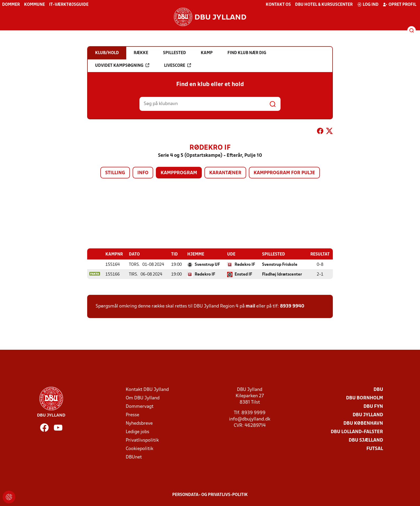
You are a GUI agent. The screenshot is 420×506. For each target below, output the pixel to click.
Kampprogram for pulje (284, 173)
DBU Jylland (368, 415)
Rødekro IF (245, 264)
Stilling (115, 173)
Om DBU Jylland (143, 398)
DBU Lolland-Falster (357, 432)
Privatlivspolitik (142, 440)
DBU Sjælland (366, 440)
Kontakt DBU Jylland (147, 389)
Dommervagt (140, 406)
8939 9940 (292, 306)
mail (250, 306)
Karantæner (225, 173)
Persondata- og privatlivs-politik (210, 495)
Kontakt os (278, 5)
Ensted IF (243, 274)
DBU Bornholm (365, 398)
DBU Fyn (373, 406)
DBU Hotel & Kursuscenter (324, 5)
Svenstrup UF (207, 264)
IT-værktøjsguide (69, 5)
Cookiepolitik (139, 449)
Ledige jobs (137, 432)
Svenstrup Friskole (280, 264)
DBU (378, 389)
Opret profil (400, 4)
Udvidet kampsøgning (122, 65)
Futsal (375, 449)
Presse (132, 415)
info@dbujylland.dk (250, 419)
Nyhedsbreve (139, 423)
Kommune (34, 5)
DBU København (363, 423)
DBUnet (134, 457)
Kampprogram (179, 173)
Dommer (11, 5)
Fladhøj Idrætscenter (282, 274)
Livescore (178, 65)
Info (143, 173)
